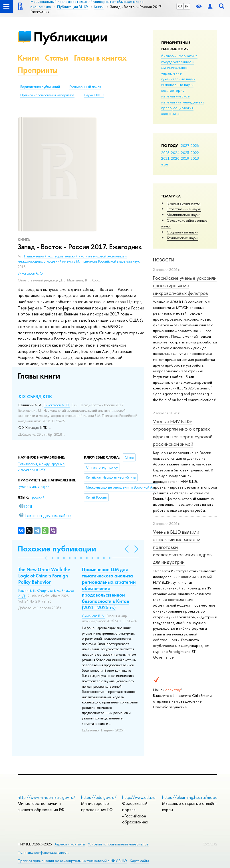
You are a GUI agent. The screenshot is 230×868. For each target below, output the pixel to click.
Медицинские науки (183, 215)
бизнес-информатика (179, 56)
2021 (165, 158)
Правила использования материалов (47, 95)
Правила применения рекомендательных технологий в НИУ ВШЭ (72, 861)
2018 (195, 158)
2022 (195, 153)
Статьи (57, 58)
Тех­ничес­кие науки (182, 238)
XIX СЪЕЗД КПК (35, 397)
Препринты (38, 70)
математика (171, 102)
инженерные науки (177, 85)
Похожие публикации (57, 549)
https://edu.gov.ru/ (99, 797)
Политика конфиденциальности (44, 852)
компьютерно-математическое (175, 93)
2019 (185, 158)
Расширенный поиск (85, 87)
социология (183, 108)
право (167, 108)
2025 (165, 153)
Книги (28, 58)
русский (38, 497)
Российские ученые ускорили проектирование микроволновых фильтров (185, 285)
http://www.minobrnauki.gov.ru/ (47, 797)
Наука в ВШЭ (94, 95)
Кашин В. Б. (27, 591)
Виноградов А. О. (31, 273)
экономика (170, 113)
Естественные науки (184, 209)
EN (187, 6)
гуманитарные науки (178, 79)
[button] (47, 558)
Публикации (70, 37)
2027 (185, 145)
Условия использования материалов (118, 844)
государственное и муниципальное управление (178, 67)
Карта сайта (139, 861)
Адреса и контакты (70, 844)
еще (165, 164)
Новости (164, 260)
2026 (195, 145)
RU (180, 6)
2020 (175, 158)
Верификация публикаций (40, 87)
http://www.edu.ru (139, 797)
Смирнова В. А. (49, 591)
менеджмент (193, 102)
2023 (185, 153)
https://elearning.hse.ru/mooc (190, 797)
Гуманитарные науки (184, 203)
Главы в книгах (100, 58)
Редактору (210, 843)
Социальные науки (182, 232)
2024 (175, 153)
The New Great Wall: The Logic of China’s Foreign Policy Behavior (44, 576)
